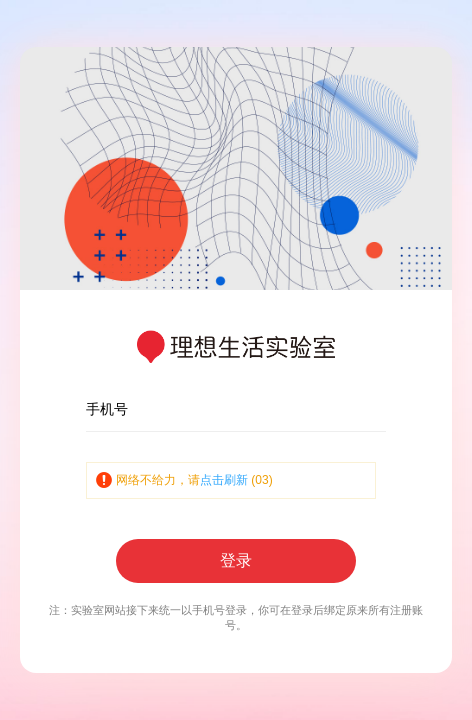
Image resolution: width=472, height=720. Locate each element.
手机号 (107, 409)
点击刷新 (224, 480)
